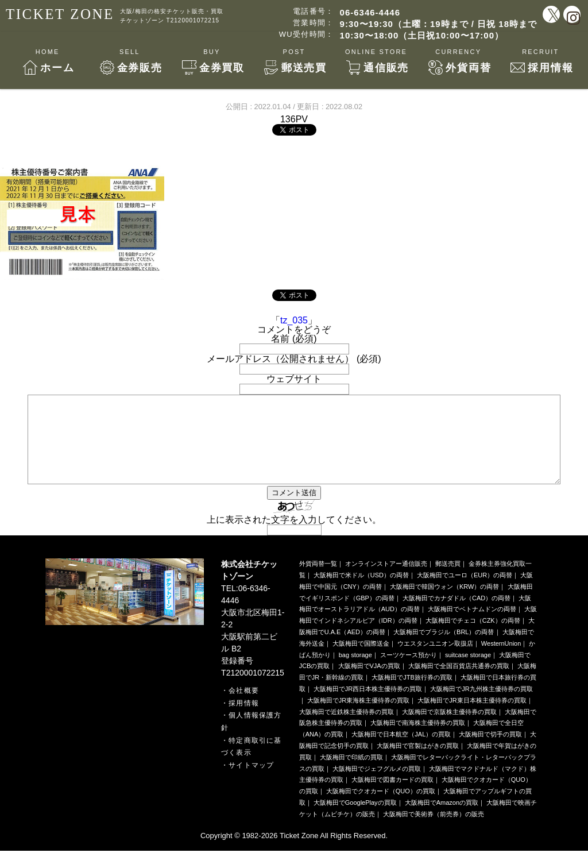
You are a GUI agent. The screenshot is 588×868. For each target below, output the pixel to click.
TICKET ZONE (60, 14)
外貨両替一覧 (318, 581)
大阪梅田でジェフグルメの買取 (377, 786)
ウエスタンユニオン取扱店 (435, 661)
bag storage (355, 672)
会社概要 (244, 708)
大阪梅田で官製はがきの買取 (418, 763)
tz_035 (294, 320)
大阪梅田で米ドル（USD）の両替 (361, 592)
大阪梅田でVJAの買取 (369, 683)
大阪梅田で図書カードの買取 (392, 797)
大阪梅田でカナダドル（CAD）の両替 (457, 615)
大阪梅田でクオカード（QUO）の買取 (381, 808)
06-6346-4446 (370, 12)
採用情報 (244, 720)
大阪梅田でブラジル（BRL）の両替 (444, 649)
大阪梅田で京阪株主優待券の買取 (449, 729)
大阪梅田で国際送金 (361, 661)
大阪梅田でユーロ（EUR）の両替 (465, 592)
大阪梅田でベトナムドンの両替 (472, 626)
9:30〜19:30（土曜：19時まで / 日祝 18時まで (438, 24)
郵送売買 (448, 581)
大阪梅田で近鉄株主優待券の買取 (347, 729)
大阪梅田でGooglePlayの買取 (355, 820)
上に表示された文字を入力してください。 (294, 537)
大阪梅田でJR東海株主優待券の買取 (358, 717)
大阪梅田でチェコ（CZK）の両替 (473, 638)
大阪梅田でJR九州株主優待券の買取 (481, 706)
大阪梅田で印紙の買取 (351, 774)
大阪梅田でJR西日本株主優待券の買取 (368, 706)
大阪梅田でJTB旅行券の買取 (412, 695)
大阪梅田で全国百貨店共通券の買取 (459, 683)
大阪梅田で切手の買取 (490, 751)
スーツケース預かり (409, 672)
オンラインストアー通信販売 (386, 581)
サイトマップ (251, 782)
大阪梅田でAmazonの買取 (442, 820)
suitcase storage (468, 672)
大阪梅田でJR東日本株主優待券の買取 (472, 717)
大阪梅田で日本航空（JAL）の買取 (401, 751)
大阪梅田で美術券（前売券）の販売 (434, 831)
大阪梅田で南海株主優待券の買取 (418, 740)
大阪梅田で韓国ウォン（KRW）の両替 (444, 604)
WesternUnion (501, 661)
